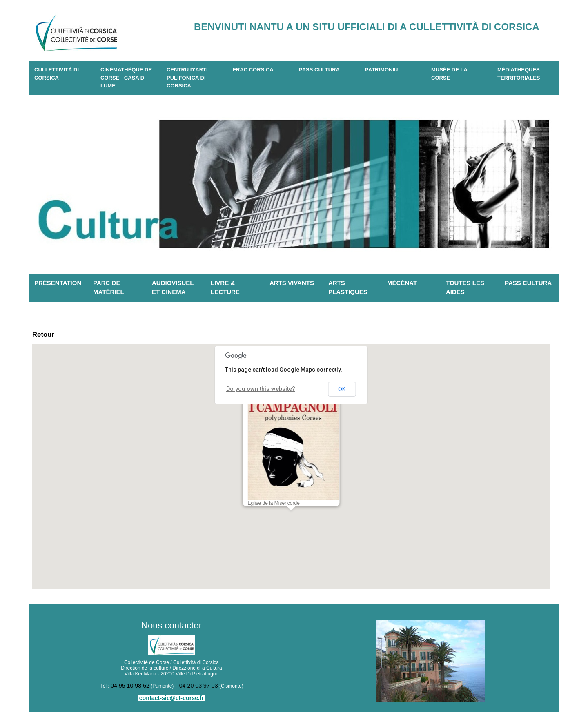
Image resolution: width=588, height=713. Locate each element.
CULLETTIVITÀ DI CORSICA (57, 74)
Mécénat (402, 283)
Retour (47, 336)
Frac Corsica (253, 70)
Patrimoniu (381, 70)
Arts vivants (292, 283)
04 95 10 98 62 (133, 688)
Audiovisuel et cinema (173, 287)
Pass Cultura (319, 70)
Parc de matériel (109, 287)
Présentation (58, 283)
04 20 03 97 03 (196, 688)
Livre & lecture (225, 287)
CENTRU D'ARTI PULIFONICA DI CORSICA (187, 78)
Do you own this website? (255, 391)
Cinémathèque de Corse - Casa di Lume (126, 78)
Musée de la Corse (449, 74)
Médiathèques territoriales (519, 74)
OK (342, 392)
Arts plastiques (348, 287)
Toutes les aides (465, 287)
